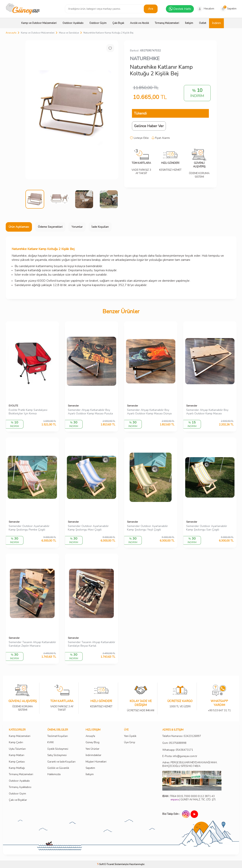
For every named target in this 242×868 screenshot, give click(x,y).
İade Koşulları (100, 227)
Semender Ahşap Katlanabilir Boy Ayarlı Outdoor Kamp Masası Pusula (90, 412)
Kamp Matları (17, 755)
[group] (72, 110)
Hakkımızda (54, 774)
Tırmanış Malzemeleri (167, 23)
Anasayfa (11, 33)
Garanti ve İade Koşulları (61, 762)
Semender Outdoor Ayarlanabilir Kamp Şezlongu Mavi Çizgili (88, 528)
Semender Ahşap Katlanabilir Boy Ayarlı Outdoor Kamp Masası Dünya (149, 412)
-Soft (101, 864)
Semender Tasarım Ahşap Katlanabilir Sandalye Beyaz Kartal (92, 644)
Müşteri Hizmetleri (96, 762)
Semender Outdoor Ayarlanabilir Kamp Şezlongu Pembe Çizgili (29, 528)
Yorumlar (77, 227)
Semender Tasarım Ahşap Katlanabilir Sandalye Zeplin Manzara (32, 644)
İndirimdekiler (93, 755)
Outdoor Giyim (98, 23)
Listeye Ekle (139, 138)
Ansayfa (90, 736)
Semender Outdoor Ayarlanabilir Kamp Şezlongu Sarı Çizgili (207, 528)
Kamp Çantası (17, 762)
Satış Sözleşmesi (57, 755)
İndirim (216, 23)
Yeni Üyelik (130, 736)
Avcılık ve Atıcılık (139, 23)
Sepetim (90, 768)
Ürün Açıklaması (19, 227)
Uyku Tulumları (17, 749)
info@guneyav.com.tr (185, 756)
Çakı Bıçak (118, 23)
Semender (73, 406)
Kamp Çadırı (16, 743)
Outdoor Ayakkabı (73, 23)
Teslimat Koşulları (58, 736)
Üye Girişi (130, 743)
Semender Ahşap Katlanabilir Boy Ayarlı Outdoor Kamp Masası (207, 412)
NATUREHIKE (145, 59)
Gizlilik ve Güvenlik (58, 768)
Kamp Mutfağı (17, 768)
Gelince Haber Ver (149, 126)
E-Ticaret (109, 864)
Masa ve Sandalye (69, 33)
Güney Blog (93, 743)
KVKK (51, 743)
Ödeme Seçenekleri (50, 227)
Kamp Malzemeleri (20, 736)
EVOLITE (13, 406)
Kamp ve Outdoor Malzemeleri (39, 23)
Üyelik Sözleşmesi (58, 749)
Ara (151, 9)
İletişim (189, 23)
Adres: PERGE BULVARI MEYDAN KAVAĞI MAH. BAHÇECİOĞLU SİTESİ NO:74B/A (190, 764)
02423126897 (192, 736)
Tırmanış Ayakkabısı (20, 787)
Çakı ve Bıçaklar (18, 800)
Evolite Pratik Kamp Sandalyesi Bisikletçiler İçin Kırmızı (28, 412)
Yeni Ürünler (93, 749)
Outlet (203, 23)
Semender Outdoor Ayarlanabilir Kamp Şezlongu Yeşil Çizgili (147, 528)
